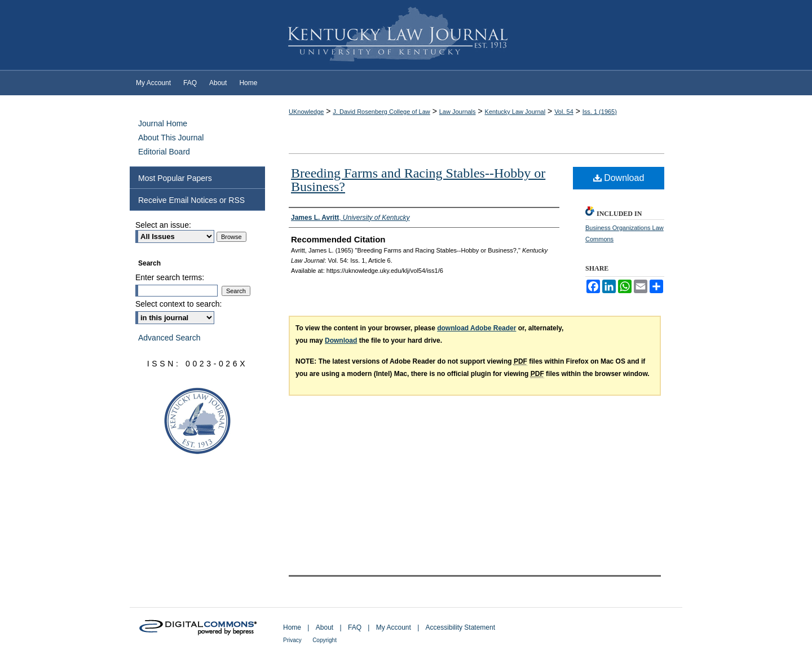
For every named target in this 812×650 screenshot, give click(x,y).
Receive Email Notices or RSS (191, 200)
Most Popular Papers (175, 178)
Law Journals (458, 112)
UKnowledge (306, 112)
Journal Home (163, 123)
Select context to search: (178, 304)
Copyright (325, 640)
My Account (394, 627)
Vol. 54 (564, 112)
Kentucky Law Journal (406, 36)
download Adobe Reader (476, 328)
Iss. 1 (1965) (600, 112)
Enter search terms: (170, 277)
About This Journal (171, 138)
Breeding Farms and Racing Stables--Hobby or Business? (418, 180)
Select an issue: (163, 225)
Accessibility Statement (460, 627)
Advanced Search (169, 338)
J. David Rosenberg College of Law (381, 112)
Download (619, 178)
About (325, 627)
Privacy (292, 640)
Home (292, 627)
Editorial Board (164, 152)
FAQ (355, 627)
